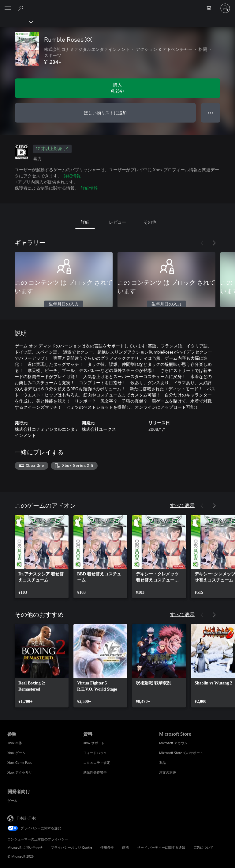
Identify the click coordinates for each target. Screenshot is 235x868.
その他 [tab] (150, 222)
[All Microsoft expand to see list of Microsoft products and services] (8, 8)
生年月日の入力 (64, 304)
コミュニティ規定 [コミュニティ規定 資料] (97, 762)
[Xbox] (16, 22)
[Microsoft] (117, 5)
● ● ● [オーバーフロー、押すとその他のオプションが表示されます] (211, 113)
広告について (203, 847)
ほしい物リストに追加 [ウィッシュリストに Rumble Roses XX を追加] (105, 113)
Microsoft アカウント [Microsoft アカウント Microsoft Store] (175, 743)
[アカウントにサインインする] (225, 8)
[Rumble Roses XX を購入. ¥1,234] (117, 88)
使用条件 (107, 847)
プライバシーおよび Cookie (71, 847)
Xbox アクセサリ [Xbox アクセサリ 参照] (20, 772)
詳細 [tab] (85, 222)
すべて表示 (182, 505)
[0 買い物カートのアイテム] (211, 8)
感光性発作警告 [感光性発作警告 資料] (95, 772)
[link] (42, 557)
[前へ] (202, 243)
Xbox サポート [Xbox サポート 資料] (94, 743)
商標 (125, 847)
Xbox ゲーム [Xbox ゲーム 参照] (16, 753)
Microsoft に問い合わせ (25, 847)
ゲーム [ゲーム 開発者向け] (12, 800)
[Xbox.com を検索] (21, 8)
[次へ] (214, 243)
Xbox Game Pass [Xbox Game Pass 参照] (20, 762)
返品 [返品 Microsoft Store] (162, 762)
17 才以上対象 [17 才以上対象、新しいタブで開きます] (52, 149)
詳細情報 (72, 176)
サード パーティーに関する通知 (161, 847)
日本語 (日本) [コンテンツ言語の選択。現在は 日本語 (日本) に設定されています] (26, 818)
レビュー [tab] (117, 222)
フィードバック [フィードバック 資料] (95, 753)
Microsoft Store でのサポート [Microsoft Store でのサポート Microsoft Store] (181, 753)
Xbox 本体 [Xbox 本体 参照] (15, 743)
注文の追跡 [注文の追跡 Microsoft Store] (168, 772)
